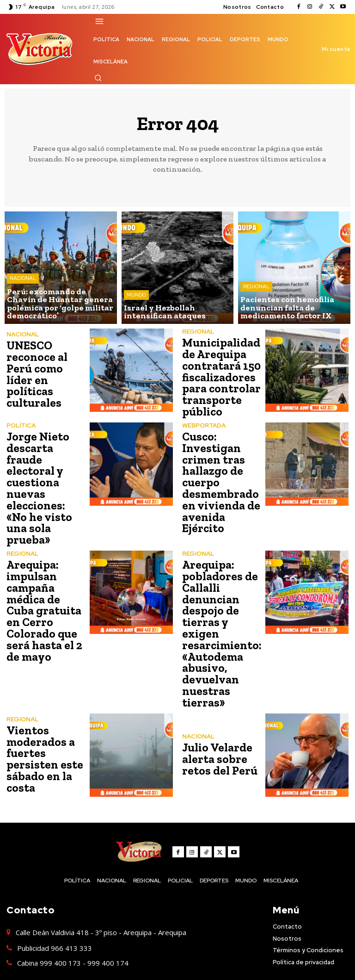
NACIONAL (23, 281)
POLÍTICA (21, 423)
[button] (98, 78)
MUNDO (136, 296)
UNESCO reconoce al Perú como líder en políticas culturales (46, 375)
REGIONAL (256, 289)
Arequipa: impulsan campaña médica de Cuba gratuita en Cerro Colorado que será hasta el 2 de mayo (47, 586)
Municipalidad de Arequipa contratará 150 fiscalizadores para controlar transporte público (221, 376)
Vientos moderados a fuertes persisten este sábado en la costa (43, 726)
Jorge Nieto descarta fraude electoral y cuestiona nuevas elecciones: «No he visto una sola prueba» (45, 478)
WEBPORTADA (204, 423)
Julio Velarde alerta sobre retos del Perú (217, 726)
